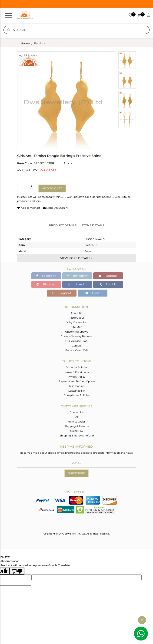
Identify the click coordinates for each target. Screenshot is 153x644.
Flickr (93, 293)
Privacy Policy (77, 377)
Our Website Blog (76, 341)
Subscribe (76, 473)
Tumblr (108, 284)
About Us (76, 313)
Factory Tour (76, 318)
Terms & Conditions (76, 372)
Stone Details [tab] (93, 225)
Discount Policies (77, 367)
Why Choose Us (76, 322)
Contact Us (77, 412)
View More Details (76, 258)
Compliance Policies (77, 395)
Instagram (77, 276)
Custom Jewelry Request (77, 336)
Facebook (46, 276)
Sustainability (77, 391)
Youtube (108, 276)
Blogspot (62, 293)
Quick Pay (77, 431)
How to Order (76, 422)
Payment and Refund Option (76, 381)
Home (25, 43)
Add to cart (52, 188)
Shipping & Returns (76, 426)
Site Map (76, 327)
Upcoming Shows (76, 332)
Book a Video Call (76, 350)
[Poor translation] (17, 571)
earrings (40, 43)
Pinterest (46, 284)
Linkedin (77, 284)
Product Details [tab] (63, 225)
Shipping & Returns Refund (77, 436)
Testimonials (77, 386)
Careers (77, 346)
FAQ (76, 417)
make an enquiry (55, 208)
